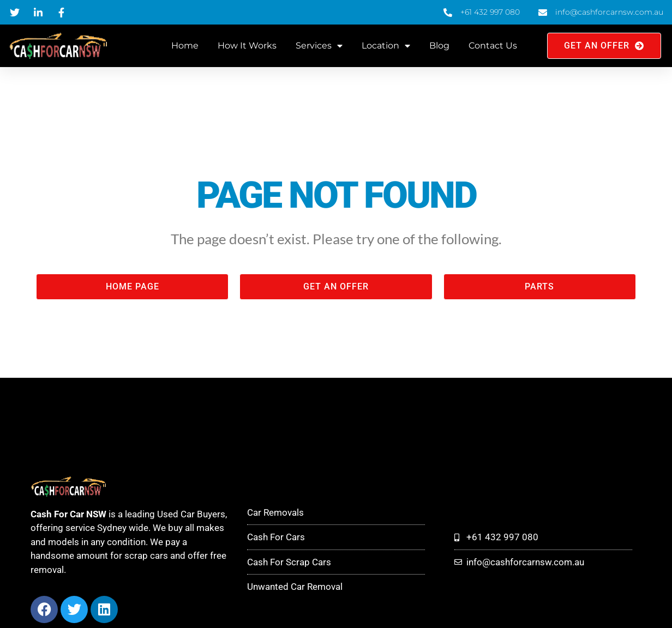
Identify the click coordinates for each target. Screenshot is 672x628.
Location (386, 46)
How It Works (247, 46)
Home (185, 46)
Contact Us (493, 46)
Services (319, 46)
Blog (439, 46)
